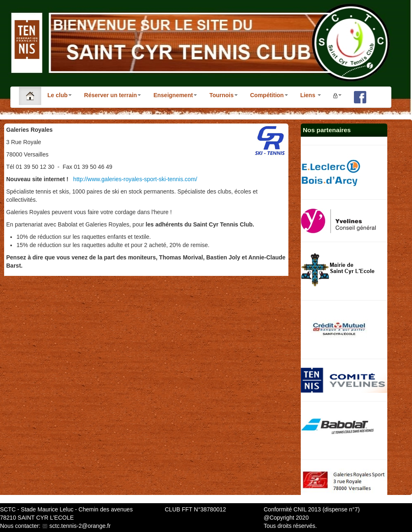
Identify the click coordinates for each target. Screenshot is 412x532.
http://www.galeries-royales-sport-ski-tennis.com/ (135, 179)
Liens (311, 95)
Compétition (269, 95)
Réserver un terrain (112, 95)
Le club (60, 95)
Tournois (224, 95)
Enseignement (175, 95)
